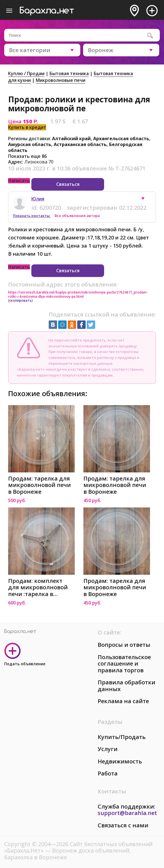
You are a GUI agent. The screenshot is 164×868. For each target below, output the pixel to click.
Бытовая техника (69, 73)
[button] (146, 200)
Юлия (38, 199)
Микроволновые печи (61, 80)
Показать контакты (32, 216)
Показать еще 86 (27, 156)
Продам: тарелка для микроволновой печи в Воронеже (39, 485)
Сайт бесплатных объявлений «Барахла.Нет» (78, 847)
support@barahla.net (127, 813)
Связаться (68, 184)
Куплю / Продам (26, 73)
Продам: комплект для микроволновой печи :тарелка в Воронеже (38, 587)
